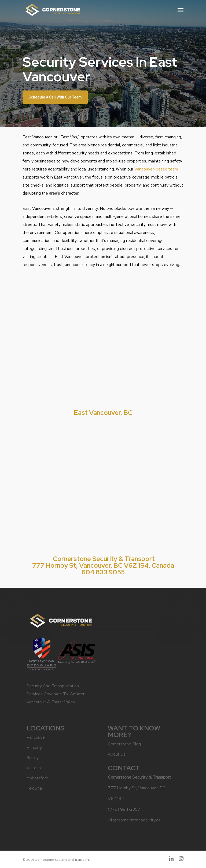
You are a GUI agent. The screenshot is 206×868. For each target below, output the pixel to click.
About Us (117, 754)
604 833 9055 (103, 572)
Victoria (34, 768)
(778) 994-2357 (124, 809)
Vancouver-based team (156, 169)
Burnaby (34, 747)
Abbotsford (37, 778)
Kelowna (34, 788)
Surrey (33, 758)
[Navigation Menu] (181, 10)
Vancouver (36, 737)
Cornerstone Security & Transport (104, 559)
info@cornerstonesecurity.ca (134, 820)
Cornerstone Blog (124, 744)
